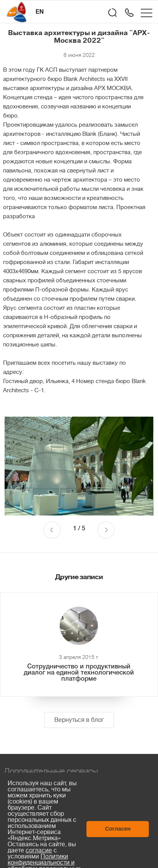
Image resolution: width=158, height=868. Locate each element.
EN (40, 12)
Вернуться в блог (79, 720)
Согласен (118, 829)
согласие (39, 850)
